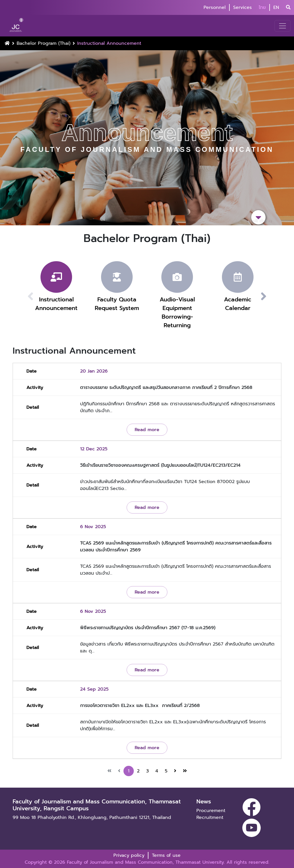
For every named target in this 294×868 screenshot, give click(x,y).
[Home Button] (7, 43)
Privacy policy (129, 855)
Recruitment (210, 817)
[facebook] (252, 807)
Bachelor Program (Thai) (43, 43)
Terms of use (166, 855)
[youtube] (252, 828)
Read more (147, 430)
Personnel (215, 7)
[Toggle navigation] (283, 26)
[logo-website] (17, 26)
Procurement (211, 811)
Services (242, 7)
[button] (270, 297)
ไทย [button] (262, 7)
